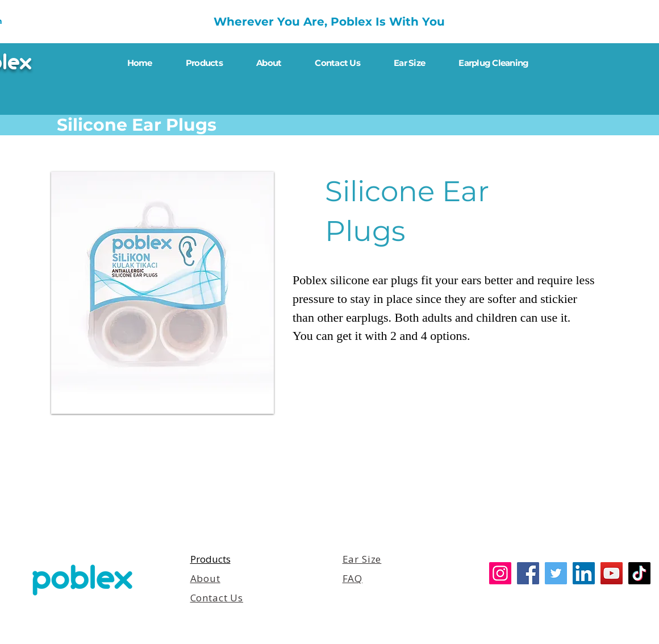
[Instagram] (500, 573)
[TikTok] (639, 573)
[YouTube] (612, 573)
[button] (162, 293)
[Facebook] (528, 573)
